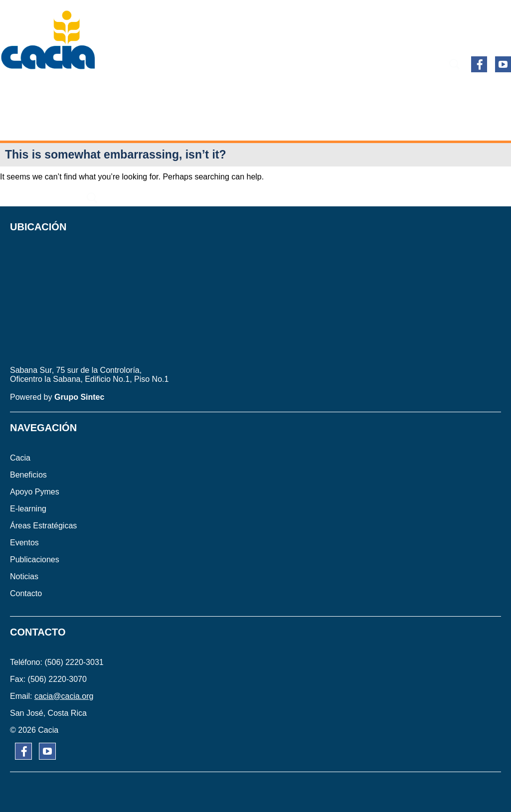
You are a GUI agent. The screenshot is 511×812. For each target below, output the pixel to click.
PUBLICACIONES (464, 91)
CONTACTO (283, 124)
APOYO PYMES (153, 91)
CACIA (27, 91)
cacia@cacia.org (64, 696)
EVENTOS (394, 91)
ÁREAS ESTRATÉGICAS (312, 91)
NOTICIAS (225, 124)
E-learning (225, 91)
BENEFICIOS (82, 91)
